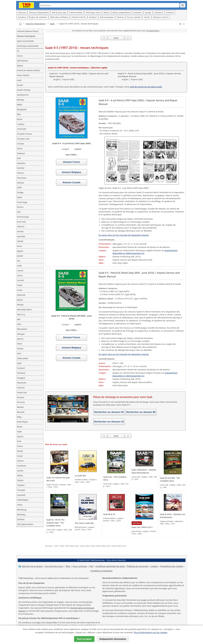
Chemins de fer (79, 17)
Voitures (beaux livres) (28, 31)
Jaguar (20, 251)
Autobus (22, 17)
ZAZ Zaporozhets (25, 524)
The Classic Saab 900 (84, 523)
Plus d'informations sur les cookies (151, 632)
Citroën (21, 144)
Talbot (20, 475)
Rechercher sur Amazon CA (109, 422)
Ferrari (20, 207)
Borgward (22, 109)
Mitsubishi (22, 329)
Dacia (20, 148)
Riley (19, 417)
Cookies (154, 566)
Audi (19, 80)
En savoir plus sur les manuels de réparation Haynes (124, 235)
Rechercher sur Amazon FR (109, 412)
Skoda (20, 451)
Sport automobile (25, 41)
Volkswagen (23, 500)
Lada (19, 265)
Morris (20, 339)
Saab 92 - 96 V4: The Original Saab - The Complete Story (56, 523)
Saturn (20, 436)
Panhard (21, 373)
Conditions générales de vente (110, 566)
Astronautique (107, 17)
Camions (170, 12)
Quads (148, 12)
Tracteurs (159, 12)
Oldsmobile (23, 358)
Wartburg (22, 510)
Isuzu (20, 246)
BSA (19, 114)
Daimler (21, 168)
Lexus (20, 275)
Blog (68, 566)
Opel (19, 363)
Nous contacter (80, 566)
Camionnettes (76, 12)
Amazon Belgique (71, 172)
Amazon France (72, 162)
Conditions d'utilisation (102, 571)
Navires (120, 17)
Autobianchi (23, 95)
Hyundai (21, 236)
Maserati (21, 295)
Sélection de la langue (32, 566)
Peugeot (21, 378)
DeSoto (21, 183)
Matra (20, 300)
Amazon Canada (71, 182)
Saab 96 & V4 (109, 514)
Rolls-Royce (23, 422)
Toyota (20, 480)
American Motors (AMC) (29, 70)
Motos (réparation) (121, 12)
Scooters (138, 12)
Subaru (21, 461)
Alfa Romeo (23, 61)
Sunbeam (22, 466)
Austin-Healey (24, 90)
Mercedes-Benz (24, 309)
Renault (21, 412)
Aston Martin (23, 75)
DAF (19, 158)
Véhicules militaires (59, 17)
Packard (21, 368)
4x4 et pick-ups (59, 12)
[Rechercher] (183, 5)
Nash (20, 344)
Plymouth (22, 383)
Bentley (21, 100)
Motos (106, 12)
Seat (19, 441)
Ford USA (22, 222)
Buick (20, 119)
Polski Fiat (22, 392)
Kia (19, 261)
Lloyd (20, 285)
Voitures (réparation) (39, 12)
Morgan (21, 334)
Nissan (20, 348)
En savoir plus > (153, 31)
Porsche (21, 402)
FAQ (91, 566)
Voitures (22, 12)
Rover (20, 427)
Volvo (20, 505)
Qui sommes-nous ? (54, 566)
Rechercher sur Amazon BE (141, 412)
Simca (20, 446)
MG (19, 319)
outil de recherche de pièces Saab (146, 87)
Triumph (21, 490)
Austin (20, 85)
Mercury (21, 314)
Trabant (21, 485)
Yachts (147, 17)
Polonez (21, 388)
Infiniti (20, 241)
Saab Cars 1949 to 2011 (142, 527)
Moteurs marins (161, 17)
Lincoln (21, 280)
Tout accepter (84, 639)
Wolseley (21, 514)
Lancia (20, 270)
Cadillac (21, 124)
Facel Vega (22, 202)
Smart (20, 456)
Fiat (19, 212)
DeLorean (22, 178)
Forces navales (134, 17)
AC (18, 51)
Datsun (21, 173)
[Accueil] (20, 24)
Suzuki (20, 471)
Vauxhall (21, 495)
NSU (19, 353)
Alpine (20, 66)
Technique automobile (28, 46)
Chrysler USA (23, 139)
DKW (19, 187)
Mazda (20, 305)
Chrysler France (25, 134)
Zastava (21, 519)
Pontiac (21, 397)
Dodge (20, 192)
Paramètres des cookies (171, 566)
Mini (19, 324)
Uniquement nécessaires (113, 639)
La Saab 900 (80, 476)
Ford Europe (23, 217)
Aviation (93, 17)
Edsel (20, 197)
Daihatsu (21, 163)
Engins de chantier (38, 17)
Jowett (20, 256)
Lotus (20, 290)
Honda (20, 231)
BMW (20, 105)
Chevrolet (22, 129)
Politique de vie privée (138, 566)
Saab (52, 24)
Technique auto (93, 12)
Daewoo (21, 153)
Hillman (21, 226)
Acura (20, 56)
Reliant (20, 407)
